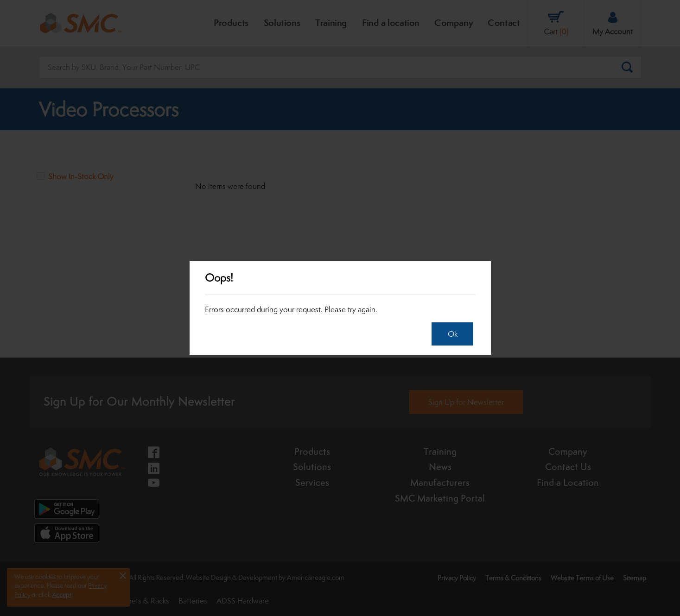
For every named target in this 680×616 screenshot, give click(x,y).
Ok (450, 334)
